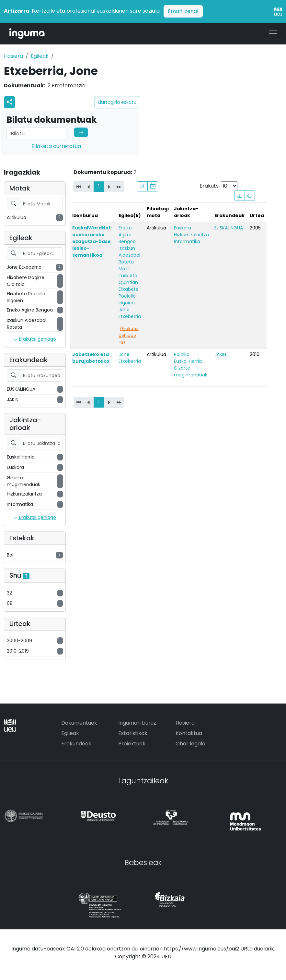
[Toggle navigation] (273, 33)
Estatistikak (133, 733)
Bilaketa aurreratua (56, 146)
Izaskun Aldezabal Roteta (129, 255)
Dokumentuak (79, 723)
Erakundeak (76, 744)
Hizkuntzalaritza (191, 235)
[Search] (36, 134)
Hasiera (13, 56)
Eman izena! (183, 11)
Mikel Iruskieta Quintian (128, 276)
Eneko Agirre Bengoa (127, 235)
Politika (182, 354)
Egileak (40, 56)
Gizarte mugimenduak (191, 371)
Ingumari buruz (137, 723)
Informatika (187, 241)
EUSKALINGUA (229, 228)
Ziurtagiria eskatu (117, 102)
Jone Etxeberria (130, 313)
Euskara (183, 228)
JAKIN (220, 354)
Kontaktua (189, 733)
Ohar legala (190, 744)
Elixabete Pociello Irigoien (129, 296)
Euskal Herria (188, 361)
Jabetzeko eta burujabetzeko (91, 358)
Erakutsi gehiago (35, 339)
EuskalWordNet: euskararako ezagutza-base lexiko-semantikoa (92, 241)
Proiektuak (132, 744)
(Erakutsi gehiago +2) (128, 335)
